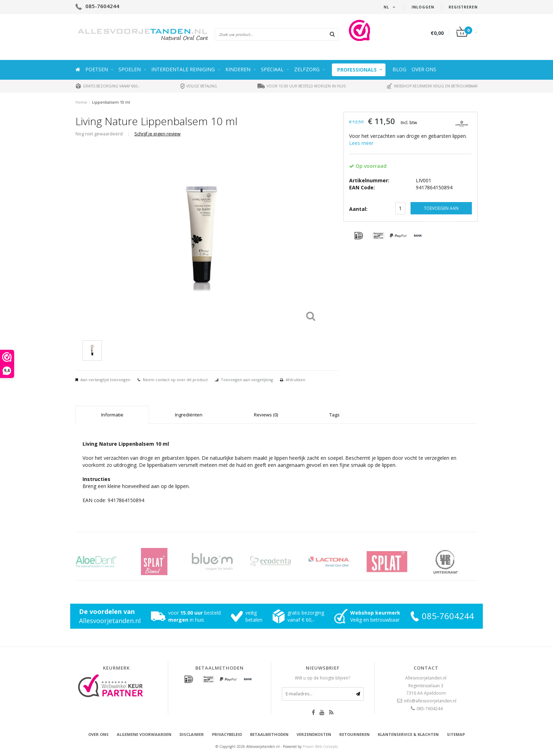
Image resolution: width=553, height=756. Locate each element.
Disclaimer (192, 734)
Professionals (357, 70)
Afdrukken (296, 380)
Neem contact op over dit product (175, 380)
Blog (399, 69)
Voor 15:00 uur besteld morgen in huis (302, 86)
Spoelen (130, 69)
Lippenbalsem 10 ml (111, 102)
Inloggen (423, 7)
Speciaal (272, 69)
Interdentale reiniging (183, 69)
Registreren (463, 7)
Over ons (424, 69)
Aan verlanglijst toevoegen (105, 380)
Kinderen (238, 69)
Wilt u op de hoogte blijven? (323, 678)
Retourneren (354, 734)
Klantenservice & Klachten (408, 734)
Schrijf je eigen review (157, 134)
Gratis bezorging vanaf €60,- (108, 86)
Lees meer (361, 143)
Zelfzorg (307, 69)
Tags (335, 415)
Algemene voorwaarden (144, 734)
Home (81, 102)
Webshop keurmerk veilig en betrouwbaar (432, 86)
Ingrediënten (189, 415)
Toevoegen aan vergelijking (247, 380)
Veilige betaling (199, 86)
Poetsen (97, 69)
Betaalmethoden (269, 734)
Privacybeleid (227, 734)
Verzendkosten (314, 734)
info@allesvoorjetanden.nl (430, 701)
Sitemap (456, 734)
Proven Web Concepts (320, 746)
